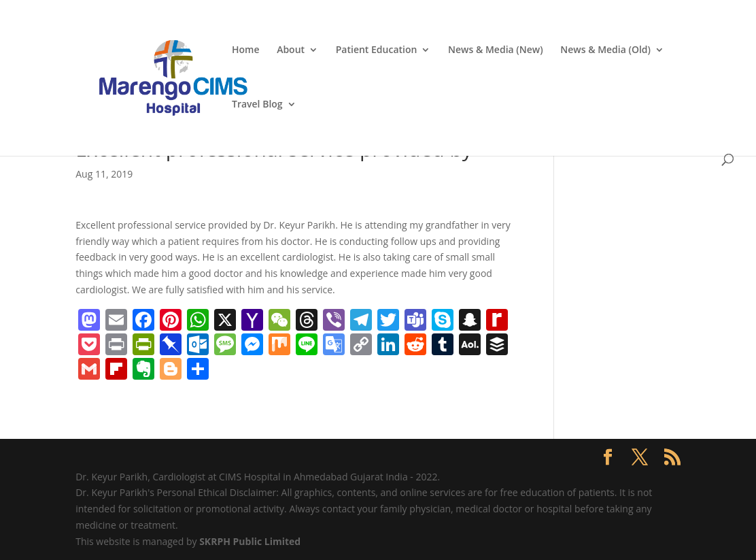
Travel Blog (257, 105)
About (291, 50)
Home (246, 50)
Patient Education (377, 50)
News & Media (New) (496, 50)
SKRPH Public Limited (250, 541)
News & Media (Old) (605, 50)
